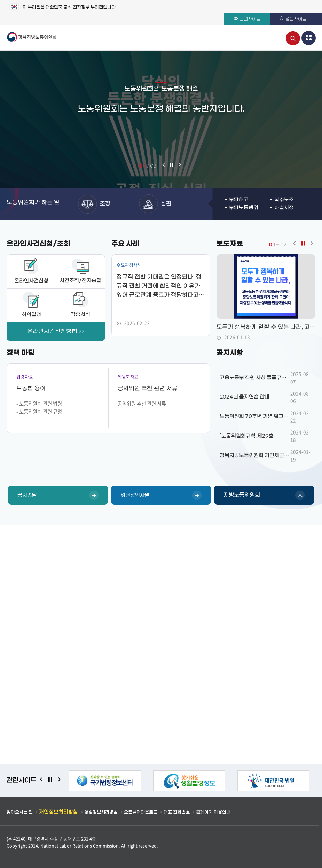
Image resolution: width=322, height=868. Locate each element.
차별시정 (284, 208)
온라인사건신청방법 (52, 331)
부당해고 (239, 200)
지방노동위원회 (242, 495)
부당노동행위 (244, 208)
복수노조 (284, 200)
